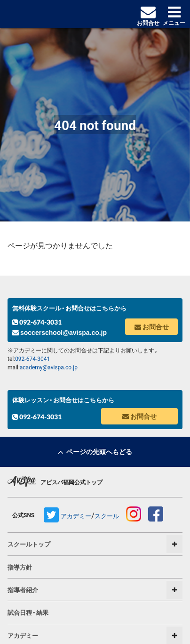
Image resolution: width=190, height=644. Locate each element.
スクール (107, 516)
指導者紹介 (23, 590)
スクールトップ (29, 544)
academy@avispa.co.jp (49, 367)
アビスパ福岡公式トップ (71, 482)
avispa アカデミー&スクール (48, 14)
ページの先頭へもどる (95, 451)
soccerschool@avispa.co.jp (59, 332)
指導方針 (20, 567)
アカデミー (76, 516)
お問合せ (152, 326)
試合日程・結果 (28, 612)
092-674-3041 (32, 359)
